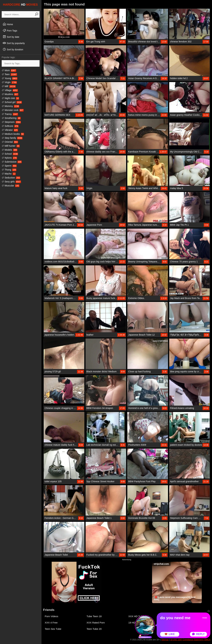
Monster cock (13, 110)
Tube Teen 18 (94, 616)
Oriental (10, 142)
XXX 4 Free (51, 623)
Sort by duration (13, 49)
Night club (10, 98)
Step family (12, 138)
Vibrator (10, 130)
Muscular (11, 186)
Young (10, 78)
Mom (9, 70)
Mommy (10, 106)
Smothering (11, 118)
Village (10, 90)
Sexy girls (11, 182)
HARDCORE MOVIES (20, 5)
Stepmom (11, 122)
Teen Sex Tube (53, 629)
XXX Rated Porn (96, 623)
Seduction (11, 178)
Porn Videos (51, 616)
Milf (9, 86)
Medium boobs (13, 134)
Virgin (9, 82)
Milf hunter (11, 146)
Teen (9, 74)
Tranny (10, 114)
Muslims (10, 94)
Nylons (9, 158)
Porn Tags (10, 30)
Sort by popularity (14, 43)
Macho (9, 174)
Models (10, 150)
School (10, 154)
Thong (9, 170)
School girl (12, 102)
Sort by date (11, 37)
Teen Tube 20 (94, 629)
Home (8, 24)
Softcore (10, 126)
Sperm (9, 166)
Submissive (12, 162)
